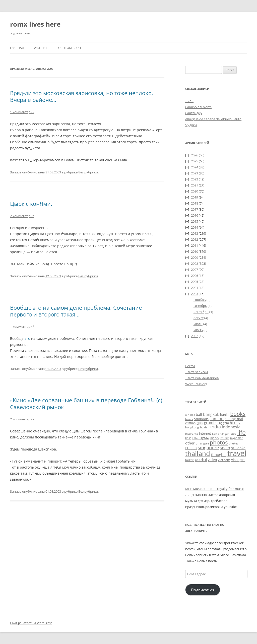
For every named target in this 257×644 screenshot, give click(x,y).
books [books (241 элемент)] (238, 414)
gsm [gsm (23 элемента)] (226, 423)
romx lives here (35, 24)
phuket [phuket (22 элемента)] (233, 443)
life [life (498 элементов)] (241, 432)
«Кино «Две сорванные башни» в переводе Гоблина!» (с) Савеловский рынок (86, 403)
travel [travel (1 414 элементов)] (237, 453)
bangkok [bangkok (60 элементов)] (211, 414)
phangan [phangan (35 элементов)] (202, 443)
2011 (195, 245)
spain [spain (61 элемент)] (225, 448)
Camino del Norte (198, 107)
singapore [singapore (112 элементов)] (208, 447)
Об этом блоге (70, 48)
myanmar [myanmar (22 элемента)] (236, 438)
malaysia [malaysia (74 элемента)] (201, 437)
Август (199, 318)
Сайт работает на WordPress (31, 623)
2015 (195, 221)
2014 (195, 227)
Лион (189, 101)
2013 (195, 233)
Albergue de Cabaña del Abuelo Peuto (213, 119)
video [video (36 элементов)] (212, 460)
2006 (195, 276)
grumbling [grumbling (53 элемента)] (213, 422)
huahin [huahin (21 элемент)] (205, 427)
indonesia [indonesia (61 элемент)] (231, 427)
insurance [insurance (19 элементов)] (192, 434)
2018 (195, 203)
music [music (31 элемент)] (225, 438)
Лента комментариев (202, 378)
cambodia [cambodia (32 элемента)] (201, 419)
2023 (195, 173)
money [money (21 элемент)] (215, 438)
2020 (195, 191)
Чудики (191, 125)
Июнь (198, 330)
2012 (195, 239)
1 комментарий (22, 112)
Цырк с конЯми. (31, 204)
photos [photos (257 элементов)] (219, 442)
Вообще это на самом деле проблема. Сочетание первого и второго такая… (76, 311)
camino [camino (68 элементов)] (217, 419)
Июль (198, 324)
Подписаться (203, 590)
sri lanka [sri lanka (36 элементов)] (238, 448)
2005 (195, 282)
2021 (195, 185)
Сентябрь (201, 312)
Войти (190, 366)
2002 (195, 336)
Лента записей (197, 372)
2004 (195, 288)
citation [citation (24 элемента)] (190, 423)
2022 (195, 179)
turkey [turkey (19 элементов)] (189, 460)
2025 (195, 161)
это (27, 338)
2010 (195, 251)
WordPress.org (196, 384)
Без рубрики (88, 172)
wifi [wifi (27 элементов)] (243, 460)
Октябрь (200, 306)
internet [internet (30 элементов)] (205, 433)
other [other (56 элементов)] (190, 443)
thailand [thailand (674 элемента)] (198, 454)
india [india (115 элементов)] (216, 427)
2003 (195, 294)
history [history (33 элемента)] (235, 423)
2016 (195, 215)
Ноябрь (200, 300)
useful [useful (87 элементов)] (201, 459)
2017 (195, 209)
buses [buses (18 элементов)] (189, 419)
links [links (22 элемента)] (188, 438)
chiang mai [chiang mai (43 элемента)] (234, 419)
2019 (195, 197)
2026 (195, 155)
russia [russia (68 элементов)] (191, 448)
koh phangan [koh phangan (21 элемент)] (221, 434)
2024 (195, 167)
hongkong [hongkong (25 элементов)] (192, 427)
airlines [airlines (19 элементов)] (190, 415)
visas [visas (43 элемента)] (235, 460)
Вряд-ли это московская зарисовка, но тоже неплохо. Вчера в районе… (82, 96)
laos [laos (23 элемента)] (233, 434)
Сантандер (194, 113)
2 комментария (22, 216)
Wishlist (41, 48)
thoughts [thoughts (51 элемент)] (219, 455)
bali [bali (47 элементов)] (199, 414)
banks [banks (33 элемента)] (225, 415)
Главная (17, 48)
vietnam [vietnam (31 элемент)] (224, 460)
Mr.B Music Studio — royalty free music (214, 489)
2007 (195, 270)
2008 (195, 264)
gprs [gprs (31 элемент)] (200, 423)
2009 (195, 257)
